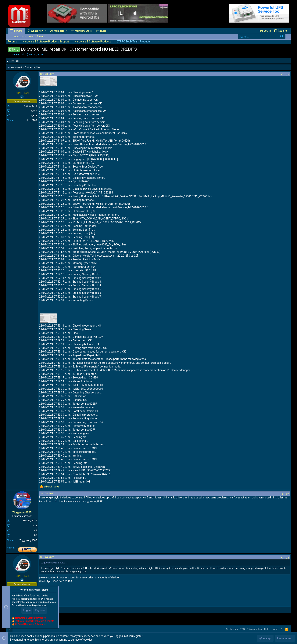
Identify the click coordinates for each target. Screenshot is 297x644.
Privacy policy (254, 629)
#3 (287, 558)
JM (35, 535)
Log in (27, 610)
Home (275, 629)
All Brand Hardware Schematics (30, 624)
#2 (287, 494)
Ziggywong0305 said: (53, 563)
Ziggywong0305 (22, 512)
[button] (46, 31)
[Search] (262, 36)
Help (267, 629)
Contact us (232, 629)
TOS (242, 629)
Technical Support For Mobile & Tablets (34, 621)
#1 (287, 75)
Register (40, 610)
